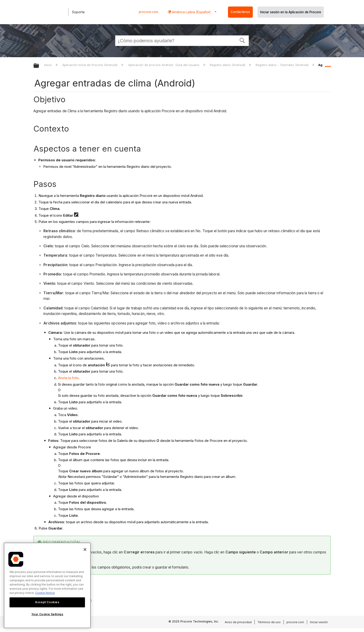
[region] (47, 585)
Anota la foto (68, 378)
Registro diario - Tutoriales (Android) (283, 65)
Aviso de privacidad (238, 622)
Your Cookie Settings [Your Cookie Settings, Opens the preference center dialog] (47, 614)
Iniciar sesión (319, 622)
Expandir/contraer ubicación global (328, 64)
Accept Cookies (47, 602)
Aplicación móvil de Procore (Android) (90, 65)
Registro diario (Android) (228, 65)
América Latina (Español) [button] (191, 12)
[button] (242, 40)
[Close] (85, 549)
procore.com (148, 12)
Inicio (48, 65)
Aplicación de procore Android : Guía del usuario (164, 65)
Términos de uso (269, 622)
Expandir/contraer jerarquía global (39, 66)
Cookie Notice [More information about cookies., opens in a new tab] (45, 593)
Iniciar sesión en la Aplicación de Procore (291, 12)
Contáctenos (240, 12)
